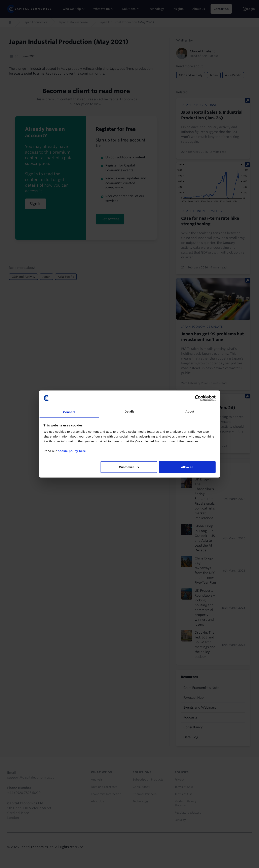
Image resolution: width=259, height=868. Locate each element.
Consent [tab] (69, 412)
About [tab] (190, 411)
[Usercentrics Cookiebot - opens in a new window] (198, 398)
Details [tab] (129, 411)
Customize (129, 467)
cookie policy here (72, 451)
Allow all (187, 467)
